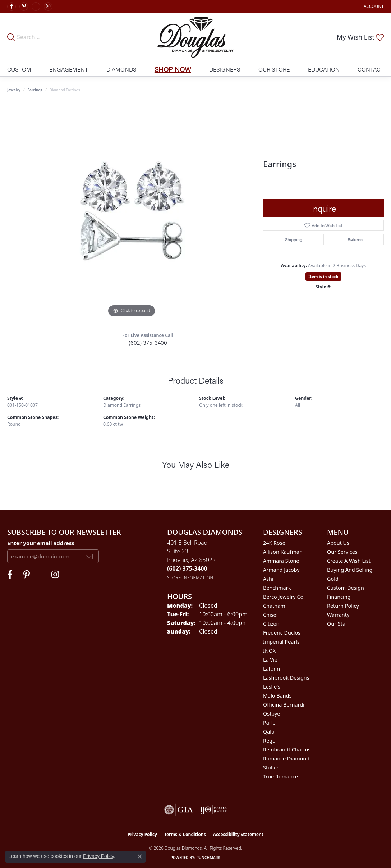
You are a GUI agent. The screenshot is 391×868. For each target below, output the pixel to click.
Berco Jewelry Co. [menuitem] (284, 597)
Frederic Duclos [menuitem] (282, 633)
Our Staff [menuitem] (338, 624)
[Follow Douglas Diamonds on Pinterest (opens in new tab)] (24, 6)
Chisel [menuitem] (270, 615)
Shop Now (173, 69)
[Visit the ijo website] (214, 810)
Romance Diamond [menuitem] (286, 759)
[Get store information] (190, 578)
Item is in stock (323, 276)
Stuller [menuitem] (271, 768)
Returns (355, 239)
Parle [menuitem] (269, 723)
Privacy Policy (142, 834)
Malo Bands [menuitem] (277, 696)
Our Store (274, 69)
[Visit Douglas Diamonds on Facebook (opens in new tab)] (11, 6)
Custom (19, 69)
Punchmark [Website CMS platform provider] (209, 858)
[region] (132, 211)
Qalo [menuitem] (269, 732)
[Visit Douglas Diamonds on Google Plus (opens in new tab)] (36, 6)
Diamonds (121, 69)
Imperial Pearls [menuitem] (281, 642)
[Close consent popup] (140, 856)
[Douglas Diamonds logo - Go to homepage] (195, 37)
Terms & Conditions (185, 834)
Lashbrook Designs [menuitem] (286, 678)
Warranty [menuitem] (338, 615)
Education (324, 69)
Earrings (35, 90)
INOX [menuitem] (269, 651)
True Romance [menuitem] (280, 776)
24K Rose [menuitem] (274, 543)
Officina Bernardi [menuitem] (284, 705)
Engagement (69, 69)
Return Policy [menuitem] (343, 606)
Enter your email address (41, 543)
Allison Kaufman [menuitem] (283, 552)
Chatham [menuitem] (274, 606)
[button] (373, 6)
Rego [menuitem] (269, 741)
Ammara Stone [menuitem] (281, 561)
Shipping (294, 239)
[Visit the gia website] (179, 810)
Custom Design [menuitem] (346, 588)
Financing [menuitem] (339, 597)
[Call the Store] (187, 568)
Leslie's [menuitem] (272, 687)
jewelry (14, 90)
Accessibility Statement (238, 834)
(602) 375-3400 (148, 342)
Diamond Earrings (122, 405)
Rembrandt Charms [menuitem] (287, 750)
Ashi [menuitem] (268, 579)
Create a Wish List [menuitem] (349, 561)
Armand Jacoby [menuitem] (281, 570)
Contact (371, 69)
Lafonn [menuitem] (272, 669)
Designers (225, 69)
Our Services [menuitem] (342, 552)
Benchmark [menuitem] (277, 588)
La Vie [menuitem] (270, 660)
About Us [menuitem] (338, 543)
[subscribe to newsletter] (89, 556)
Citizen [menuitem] (271, 624)
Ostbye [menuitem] (272, 714)
